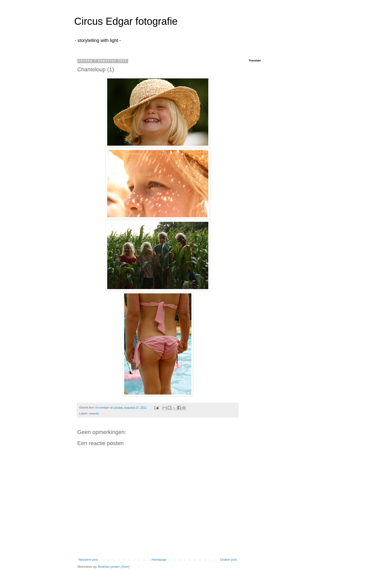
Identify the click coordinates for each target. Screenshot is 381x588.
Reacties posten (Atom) (114, 567)
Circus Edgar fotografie (126, 21)
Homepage (159, 560)
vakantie (94, 413)
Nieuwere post (88, 560)
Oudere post (228, 560)
